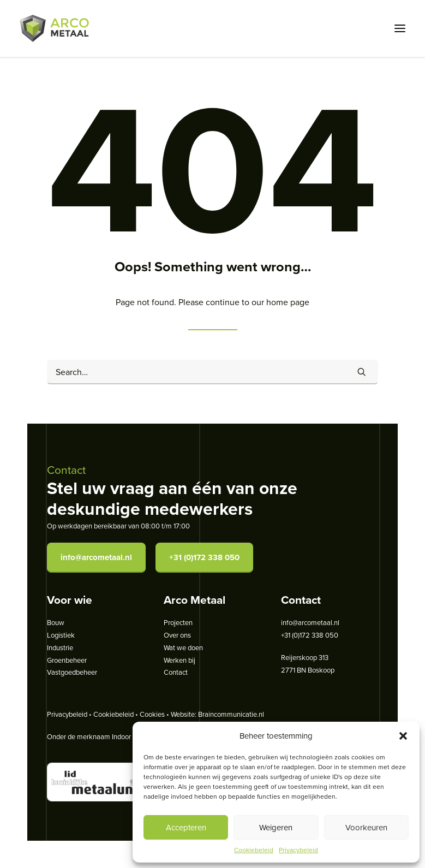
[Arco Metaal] (54, 28)
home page (288, 302)
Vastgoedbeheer (72, 672)
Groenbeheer (67, 660)
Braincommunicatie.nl (231, 714)
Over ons (177, 635)
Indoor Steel (130, 736)
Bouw (56, 622)
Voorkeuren (366, 827)
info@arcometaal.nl (96, 557)
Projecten (178, 622)
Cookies (152, 714)
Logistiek (61, 635)
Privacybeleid (298, 850)
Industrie (60, 647)
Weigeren (276, 827)
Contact (176, 672)
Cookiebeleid (254, 850)
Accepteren (186, 827)
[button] (403, 736)
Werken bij (179, 660)
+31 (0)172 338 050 (204, 557)
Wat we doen (183, 647)
